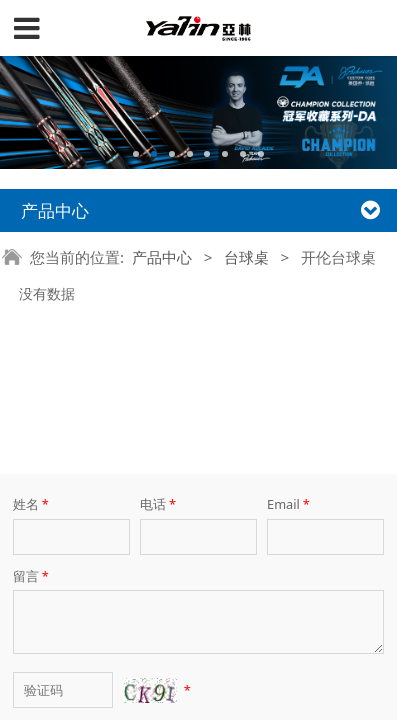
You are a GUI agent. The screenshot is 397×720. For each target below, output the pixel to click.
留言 (32, 484)
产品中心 (162, 257)
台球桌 (246, 257)
